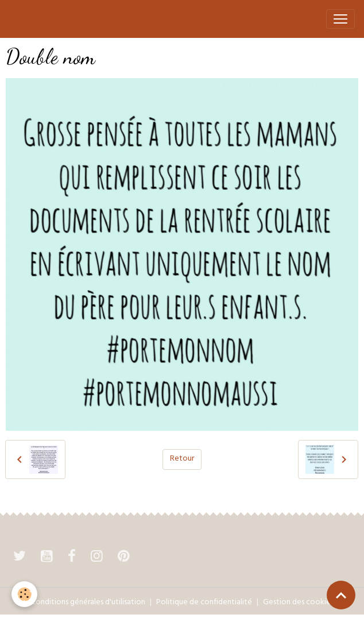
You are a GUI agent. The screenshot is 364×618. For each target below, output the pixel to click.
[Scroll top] (341, 595)
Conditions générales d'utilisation (88, 603)
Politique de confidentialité (204, 603)
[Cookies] (24, 594)
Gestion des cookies (298, 603)
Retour (182, 459)
